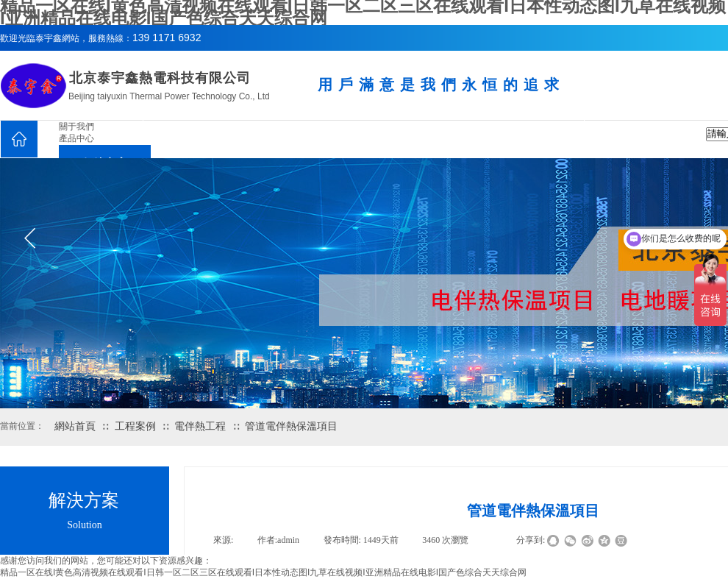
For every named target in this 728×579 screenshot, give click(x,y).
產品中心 (76, 138)
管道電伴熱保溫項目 (291, 426)
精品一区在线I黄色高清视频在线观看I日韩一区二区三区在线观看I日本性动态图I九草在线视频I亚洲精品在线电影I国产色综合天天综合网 (263, 572)
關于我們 (76, 127)
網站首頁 (75, 426)
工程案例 (135, 426)
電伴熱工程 (200, 426)
